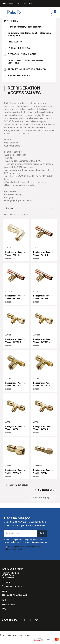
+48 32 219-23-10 (14, 586)
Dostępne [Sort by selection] (30, 208)
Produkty (11, 21)
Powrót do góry (43, 498)
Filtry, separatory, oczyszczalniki (25, 27)
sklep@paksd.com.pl (17, 595)
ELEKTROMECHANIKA (19, 76)
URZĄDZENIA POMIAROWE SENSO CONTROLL (25, 62)
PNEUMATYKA (15, 42)
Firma (4, 4)
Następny (49, 490)
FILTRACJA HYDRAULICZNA (22, 54)
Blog (19, 4)
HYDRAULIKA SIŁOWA (19, 48)
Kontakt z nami (9, 605)
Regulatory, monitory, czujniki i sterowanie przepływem (30, 34)
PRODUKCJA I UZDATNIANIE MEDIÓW (27, 69)
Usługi (12, 4)
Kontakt (31, 4)
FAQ (24, 4)
